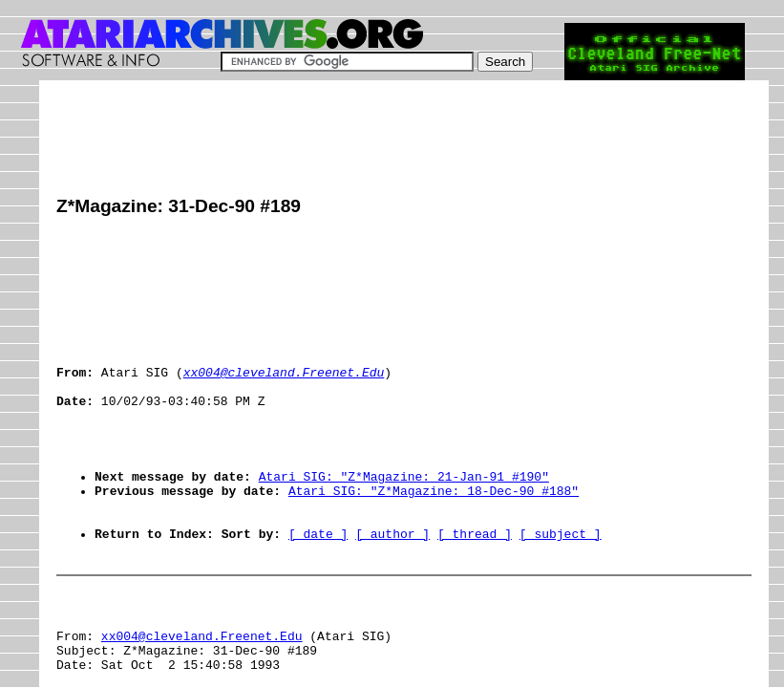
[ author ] (392, 588)
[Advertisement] (404, 140)
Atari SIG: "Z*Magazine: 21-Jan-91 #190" (404, 519)
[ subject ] (561, 588)
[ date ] (318, 588)
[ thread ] (475, 588)
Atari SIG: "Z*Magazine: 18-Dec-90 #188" (434, 536)
